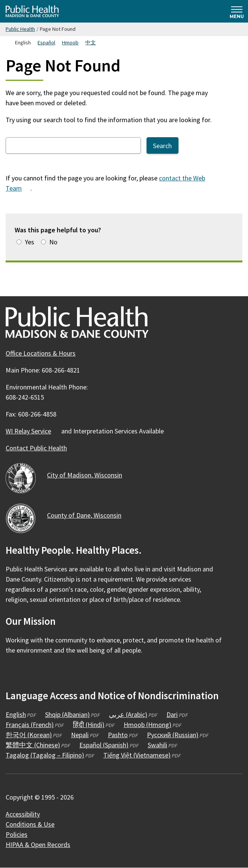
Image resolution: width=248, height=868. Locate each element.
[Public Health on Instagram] (33, 672)
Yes (29, 242)
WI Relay (33, 431)
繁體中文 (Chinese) (33, 745)
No (53, 242)
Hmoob (70, 42)
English (16, 714)
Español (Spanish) (104, 745)
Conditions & (34, 824)
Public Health (20, 29)
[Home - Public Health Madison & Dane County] (32, 11)
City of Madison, (89, 475)
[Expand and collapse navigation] (237, 11)
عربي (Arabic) (128, 714)
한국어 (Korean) (29, 735)
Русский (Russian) (173, 735)
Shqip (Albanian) (67, 714)
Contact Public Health (36, 448)
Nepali (80, 735)
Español (46, 42)
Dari (172, 714)
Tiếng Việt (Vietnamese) (137, 755)
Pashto (118, 735)
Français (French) (30, 725)
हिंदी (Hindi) (89, 725)
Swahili (157, 745)
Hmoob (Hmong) (147, 725)
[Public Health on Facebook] (12, 672)
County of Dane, (88, 515)
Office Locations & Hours (41, 353)
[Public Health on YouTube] (53, 672)
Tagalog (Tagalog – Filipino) (45, 755)
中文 (91, 42)
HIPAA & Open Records (38, 845)
